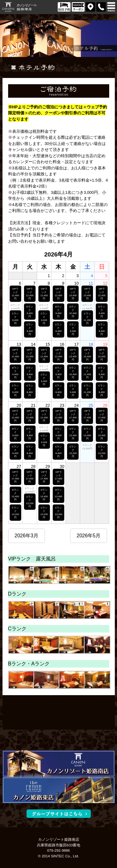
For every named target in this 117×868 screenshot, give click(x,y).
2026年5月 (89, 536)
